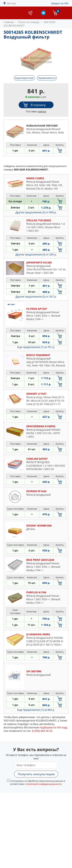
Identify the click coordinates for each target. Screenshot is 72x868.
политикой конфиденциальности (44, 784)
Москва (12, 3)
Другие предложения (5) (36, 212)
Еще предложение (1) (36, 347)
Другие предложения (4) (36, 254)
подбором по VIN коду (54, 727)
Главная (9, 22)
